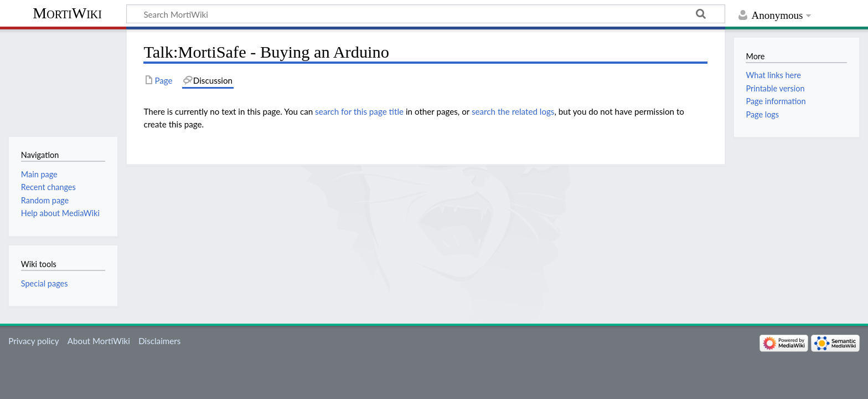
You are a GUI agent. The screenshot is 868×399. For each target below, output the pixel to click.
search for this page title (359, 111)
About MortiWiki (99, 341)
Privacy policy (33, 341)
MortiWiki (67, 13)
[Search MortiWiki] (426, 14)
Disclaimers (159, 341)
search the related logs (513, 111)
